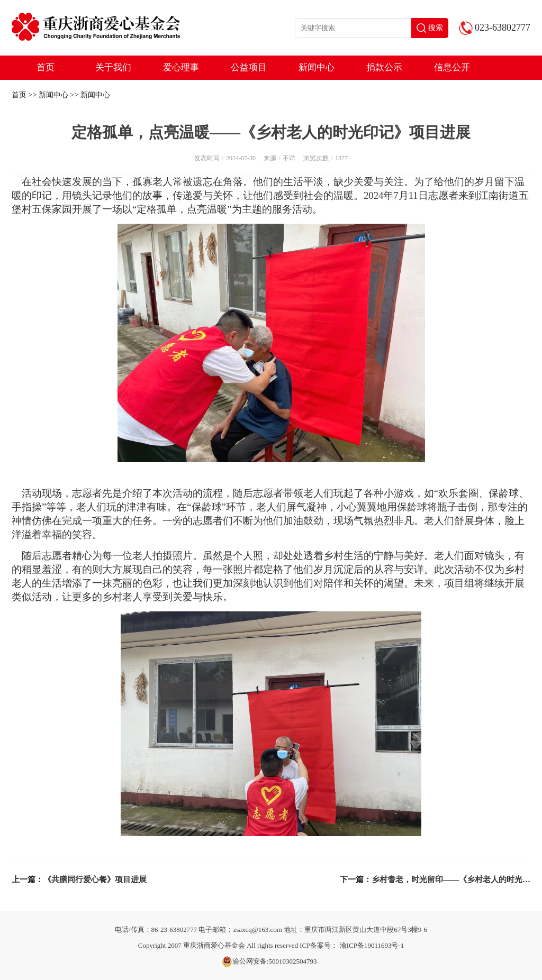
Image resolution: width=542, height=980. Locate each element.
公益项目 (249, 67)
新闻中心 (317, 67)
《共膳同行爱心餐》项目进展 (95, 880)
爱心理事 (181, 67)
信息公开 (452, 67)
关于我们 (113, 67)
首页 (46, 67)
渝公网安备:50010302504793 (269, 961)
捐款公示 (384, 67)
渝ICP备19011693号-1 (372, 945)
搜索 (430, 28)
